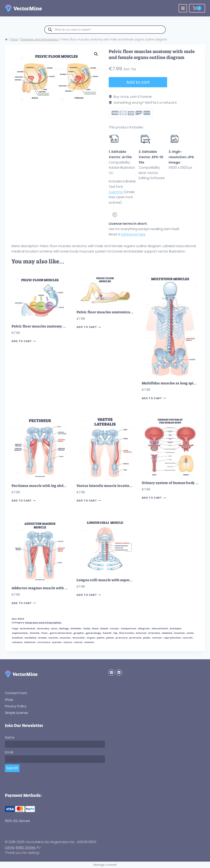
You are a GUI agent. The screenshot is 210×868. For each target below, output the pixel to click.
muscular (79, 638)
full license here (133, 234)
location (179, 633)
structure (44, 642)
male (190, 633)
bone (95, 628)
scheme (17, 642)
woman (89, 642)
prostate (135, 638)
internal (141, 633)
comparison (128, 628)
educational (160, 628)
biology (64, 628)
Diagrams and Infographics (43, 622)
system (57, 642)
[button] (96, 54)
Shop (9, 700)
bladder (76, 628)
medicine (30, 638)
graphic (79, 633)
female (35, 633)
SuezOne (116, 192)
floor (45, 633)
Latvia (10, 847)
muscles (65, 638)
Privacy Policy (16, 706)
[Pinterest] (111, 672)
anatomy (43, 628)
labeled (167, 633)
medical (17, 638)
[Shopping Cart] (197, 8)
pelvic (101, 638)
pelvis (110, 638)
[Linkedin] (119, 672)
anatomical (27, 628)
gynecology (93, 633)
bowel (104, 628)
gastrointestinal (61, 633)
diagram (144, 628)
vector (78, 642)
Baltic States (26, 847)
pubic (147, 638)
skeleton (30, 642)
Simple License (16, 713)
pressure (122, 638)
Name (10, 737)
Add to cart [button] (24, 341)
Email (9, 752)
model (42, 638)
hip (115, 633)
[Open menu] (183, 8)
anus (54, 628)
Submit (12, 768)
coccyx (114, 628)
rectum (157, 638)
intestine (154, 633)
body (87, 628)
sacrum (188, 638)
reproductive (172, 638)
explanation (20, 633)
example (175, 628)
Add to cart (138, 82)
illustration (127, 633)
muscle (53, 638)
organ (91, 638)
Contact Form (16, 693)
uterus (68, 642)
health (107, 633)
